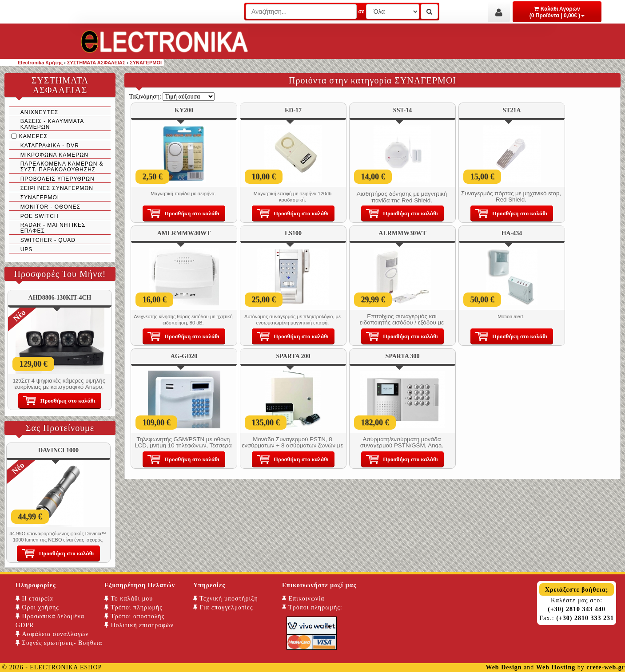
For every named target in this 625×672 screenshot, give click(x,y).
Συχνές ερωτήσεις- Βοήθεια (59, 643)
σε (361, 12)
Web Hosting (556, 667)
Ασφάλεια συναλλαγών (52, 634)
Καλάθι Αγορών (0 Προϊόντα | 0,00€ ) (557, 12)
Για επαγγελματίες (223, 607)
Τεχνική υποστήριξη (226, 599)
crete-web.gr (606, 667)
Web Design (504, 667)
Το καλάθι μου (129, 599)
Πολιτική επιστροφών (139, 625)
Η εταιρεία (34, 599)
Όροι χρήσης (37, 607)
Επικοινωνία (303, 599)
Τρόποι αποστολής (134, 616)
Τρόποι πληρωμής (133, 607)
